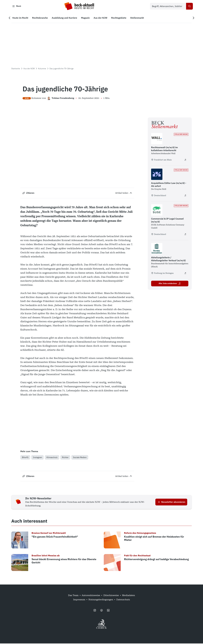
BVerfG (25, 458)
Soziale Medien (80, 458)
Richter (65, 458)
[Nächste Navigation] (192, 18)
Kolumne (42, 69)
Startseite (16, 69)
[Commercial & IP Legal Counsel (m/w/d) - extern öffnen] (185, 235)
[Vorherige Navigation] (11, 18)
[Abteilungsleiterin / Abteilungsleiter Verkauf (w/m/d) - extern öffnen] (185, 274)
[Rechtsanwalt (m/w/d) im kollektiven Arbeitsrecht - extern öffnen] (185, 160)
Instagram (37, 458)
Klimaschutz (52, 458)
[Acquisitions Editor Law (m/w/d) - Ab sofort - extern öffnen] (185, 196)
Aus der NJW (29, 69)
